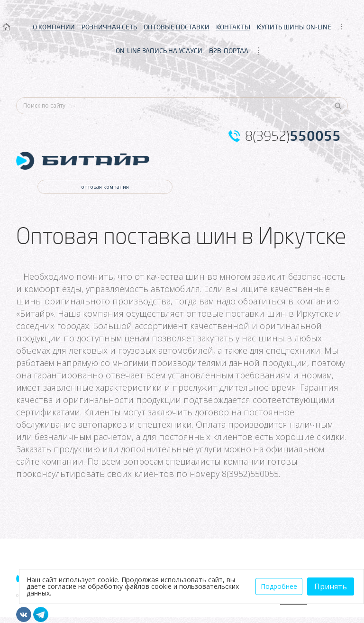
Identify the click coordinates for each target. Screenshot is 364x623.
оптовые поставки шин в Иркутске (260, 313)
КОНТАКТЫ (233, 27)
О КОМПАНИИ (54, 27)
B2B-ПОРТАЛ (229, 51)
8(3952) (293, 136)
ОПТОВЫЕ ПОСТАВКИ (177, 27)
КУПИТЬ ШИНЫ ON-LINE (294, 27)
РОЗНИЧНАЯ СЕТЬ (109, 27)
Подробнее (279, 586)
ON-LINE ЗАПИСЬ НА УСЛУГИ (159, 51)
